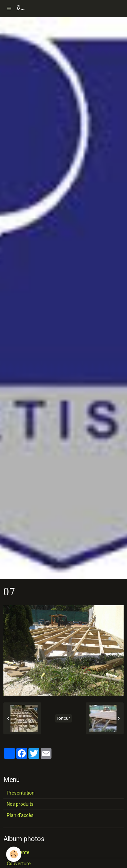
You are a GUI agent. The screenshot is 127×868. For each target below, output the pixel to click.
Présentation (21, 793)
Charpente (18, 852)
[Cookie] (14, 854)
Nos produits (20, 804)
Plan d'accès (20, 815)
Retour (63, 718)
